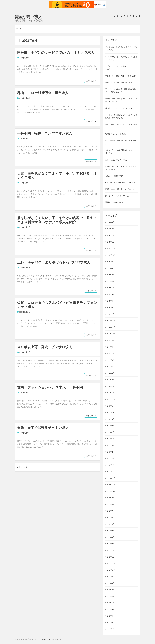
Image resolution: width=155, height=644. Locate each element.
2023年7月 (111, 432)
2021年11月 (111, 563)
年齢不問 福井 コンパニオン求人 (45, 133)
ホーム (19, 29)
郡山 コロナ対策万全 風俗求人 (43, 93)
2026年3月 (111, 222)
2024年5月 (111, 367)
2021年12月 (111, 557)
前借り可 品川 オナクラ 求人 (116, 160)
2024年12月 (111, 321)
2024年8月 (111, 347)
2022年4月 (111, 531)
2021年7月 (111, 590)
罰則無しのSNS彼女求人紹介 (116, 202)
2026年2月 (111, 229)
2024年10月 (111, 334)
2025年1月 (111, 314)
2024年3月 (111, 380)
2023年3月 (111, 458)
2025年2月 (111, 308)
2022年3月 (111, 537)
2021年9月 (111, 577)
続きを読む (91, 81)
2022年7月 (111, 511)
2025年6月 (111, 281)
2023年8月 (111, 426)
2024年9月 (111, 340)
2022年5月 (111, 524)
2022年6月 (111, 518)
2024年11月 (111, 327)
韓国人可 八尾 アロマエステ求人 (119, 108)
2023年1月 (111, 472)
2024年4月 (111, 373)
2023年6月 (111, 439)
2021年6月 (111, 596)
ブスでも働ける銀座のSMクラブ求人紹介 (121, 76)
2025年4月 (111, 294)
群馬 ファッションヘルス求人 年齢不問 (50, 387)
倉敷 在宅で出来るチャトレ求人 (43, 428)
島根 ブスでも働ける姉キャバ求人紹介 (121, 82)
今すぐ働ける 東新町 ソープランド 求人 (120, 182)
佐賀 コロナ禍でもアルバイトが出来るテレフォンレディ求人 (57, 305)
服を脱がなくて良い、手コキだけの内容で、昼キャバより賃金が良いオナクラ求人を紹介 (57, 220)
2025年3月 (111, 301)
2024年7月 (111, 353)
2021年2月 (111, 623)
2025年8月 (111, 268)
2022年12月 (111, 478)
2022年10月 (111, 491)
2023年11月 (111, 406)
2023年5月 (111, 445)
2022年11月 (111, 485)
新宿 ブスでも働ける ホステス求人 (120, 189)
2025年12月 (111, 242)
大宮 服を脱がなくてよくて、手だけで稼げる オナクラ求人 (57, 175)
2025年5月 (111, 288)
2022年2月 (111, 544)
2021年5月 (111, 603)
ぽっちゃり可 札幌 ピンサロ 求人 (118, 196)
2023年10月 (111, 413)
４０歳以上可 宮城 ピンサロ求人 (45, 347)
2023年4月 (111, 452)
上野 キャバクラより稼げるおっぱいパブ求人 (54, 262)
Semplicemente (46, 639)
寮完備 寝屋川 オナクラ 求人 (116, 134)
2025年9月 (111, 262)
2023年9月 (111, 419)
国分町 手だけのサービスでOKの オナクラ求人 (56, 53)
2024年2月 (111, 386)
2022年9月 (111, 498)
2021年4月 (111, 609)
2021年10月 (111, 570)
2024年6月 (111, 360)
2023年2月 (111, 465)
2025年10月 (111, 255)
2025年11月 (111, 248)
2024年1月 (111, 393)
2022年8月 (111, 504)
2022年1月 (111, 550)
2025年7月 (111, 275)
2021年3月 (111, 616)
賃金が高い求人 (28, 17)
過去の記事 (22, 467)
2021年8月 (111, 583)
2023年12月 (111, 399)
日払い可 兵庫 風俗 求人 (114, 176)
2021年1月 (111, 629)
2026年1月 (111, 235)
